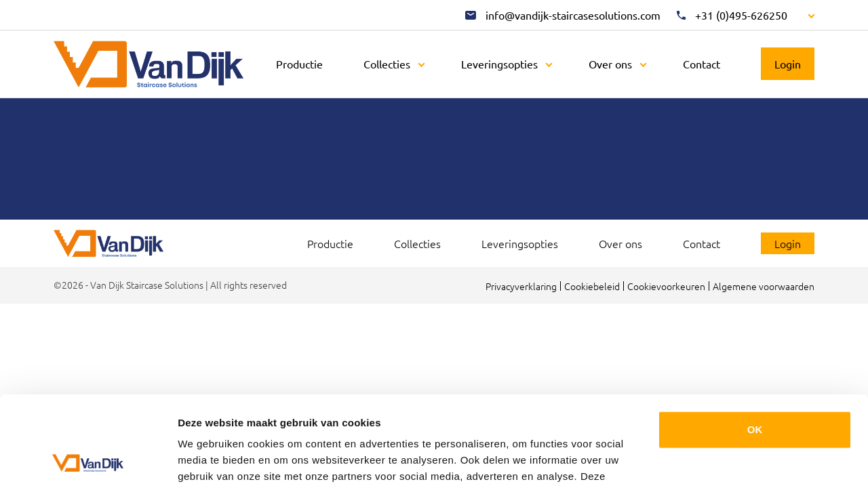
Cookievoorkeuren (666, 286)
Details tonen (210, 461)
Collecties (387, 64)
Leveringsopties (499, 64)
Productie (299, 64)
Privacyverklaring (521, 286)
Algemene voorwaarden (764, 286)
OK (755, 345)
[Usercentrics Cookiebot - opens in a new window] (88, 462)
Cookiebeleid (592, 286)
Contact (702, 64)
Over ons (610, 64)
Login (788, 64)
